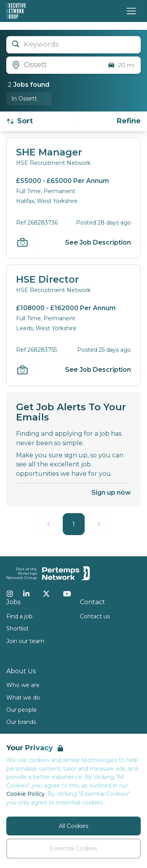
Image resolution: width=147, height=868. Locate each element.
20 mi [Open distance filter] (121, 65)
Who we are (23, 685)
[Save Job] (22, 242)
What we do (23, 698)
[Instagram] (10, 594)
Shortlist (17, 629)
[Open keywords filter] (73, 45)
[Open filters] (129, 121)
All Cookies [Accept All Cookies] (73, 826)
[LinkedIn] (26, 594)
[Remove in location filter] (29, 99)
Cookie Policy (25, 794)
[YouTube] (67, 594)
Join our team (25, 641)
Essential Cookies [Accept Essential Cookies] (73, 848)
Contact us (95, 616)
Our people (22, 710)
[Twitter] (46, 594)
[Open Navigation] (131, 11)
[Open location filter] (54, 65)
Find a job (19, 616)
